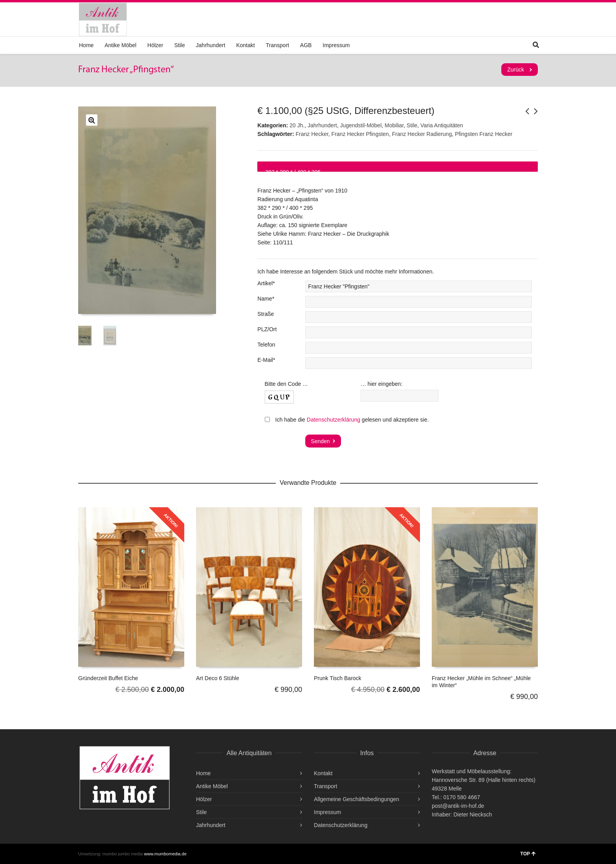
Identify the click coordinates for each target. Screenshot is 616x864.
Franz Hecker (312, 134)
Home (86, 45)
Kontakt (245, 45)
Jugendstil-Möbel (361, 125)
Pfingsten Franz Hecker (484, 134)
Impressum (336, 45)
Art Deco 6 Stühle (218, 678)
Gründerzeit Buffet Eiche (108, 678)
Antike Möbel (120, 45)
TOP (528, 854)
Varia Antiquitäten (442, 125)
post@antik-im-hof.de (458, 806)
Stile (179, 45)
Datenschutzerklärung (334, 420)
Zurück (516, 70)
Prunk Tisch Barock (338, 678)
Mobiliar (394, 125)
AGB (306, 45)
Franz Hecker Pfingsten (360, 134)
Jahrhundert (211, 45)
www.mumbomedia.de (165, 854)
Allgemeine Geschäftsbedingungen (357, 799)
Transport (278, 45)
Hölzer (155, 45)
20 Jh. (297, 125)
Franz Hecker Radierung (422, 134)
